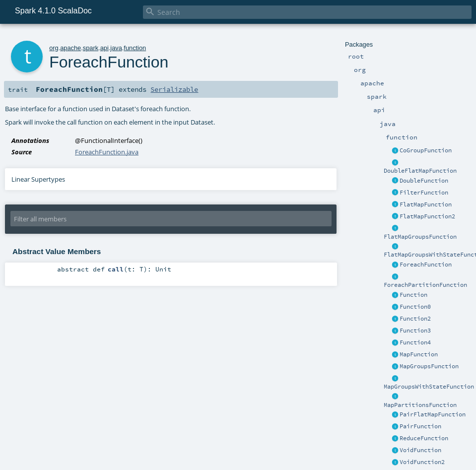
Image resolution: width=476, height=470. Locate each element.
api (104, 48)
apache (70, 48)
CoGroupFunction (426, 150)
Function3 (415, 331)
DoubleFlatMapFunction (420, 171)
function (135, 48)
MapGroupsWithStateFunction (429, 387)
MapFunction (419, 354)
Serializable (174, 89)
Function (413, 295)
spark (91, 48)
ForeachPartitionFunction (425, 285)
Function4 (415, 342)
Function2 (415, 319)
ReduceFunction (424, 438)
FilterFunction (424, 193)
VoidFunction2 (422, 462)
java (116, 48)
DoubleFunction (424, 181)
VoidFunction (420, 450)
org (54, 48)
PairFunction (420, 426)
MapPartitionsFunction (420, 405)
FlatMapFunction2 (427, 216)
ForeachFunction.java (107, 152)
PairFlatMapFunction (433, 414)
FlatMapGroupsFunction (420, 237)
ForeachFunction (426, 265)
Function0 (415, 307)
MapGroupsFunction (429, 366)
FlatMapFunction (426, 204)
